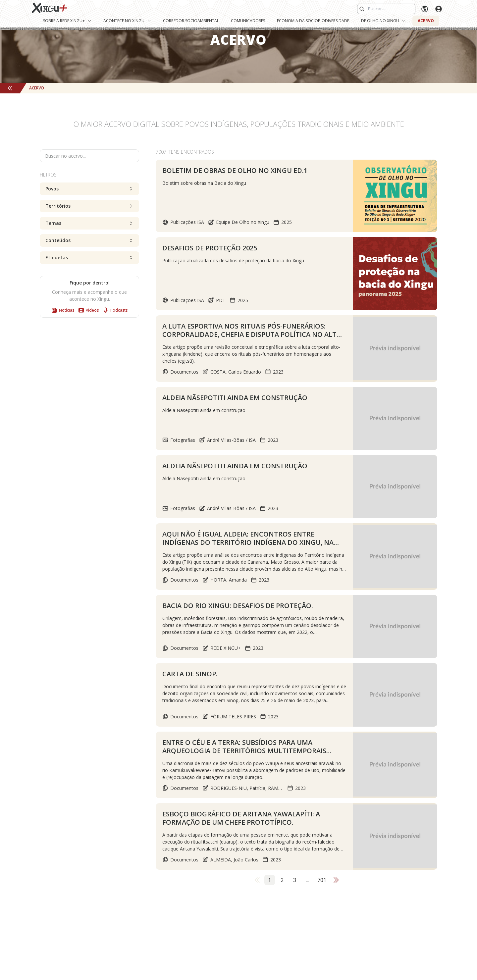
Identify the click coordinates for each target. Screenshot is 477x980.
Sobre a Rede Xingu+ (67, 21)
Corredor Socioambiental (191, 21)
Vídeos (88, 310)
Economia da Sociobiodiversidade (313, 21)
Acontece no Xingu (127, 21)
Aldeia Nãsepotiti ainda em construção (204, 416)
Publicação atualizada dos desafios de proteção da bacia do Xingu (233, 261)
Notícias (63, 310)
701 (322, 943)
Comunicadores (248, 21)
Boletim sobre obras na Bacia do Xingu (204, 183)
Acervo (426, 21)
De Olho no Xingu (383, 21)
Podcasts (115, 310)
